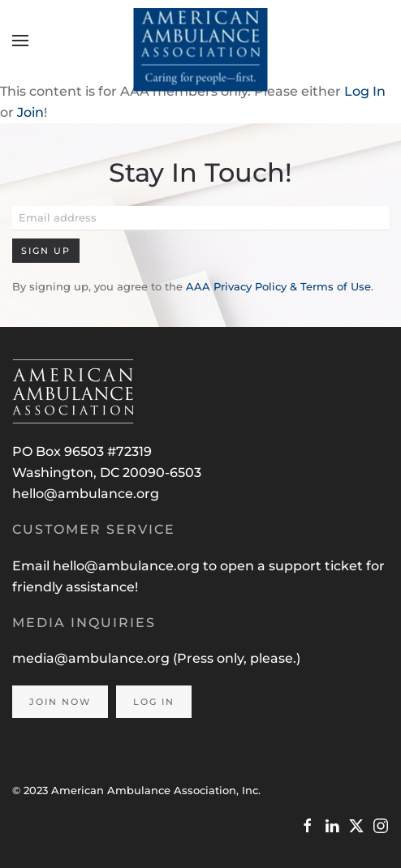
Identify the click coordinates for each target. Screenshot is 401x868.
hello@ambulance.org (86, 494)
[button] (20, 41)
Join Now (60, 702)
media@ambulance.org (93, 658)
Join (30, 112)
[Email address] (200, 218)
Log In (365, 91)
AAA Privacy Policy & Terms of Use (278, 286)
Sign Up (46, 251)
